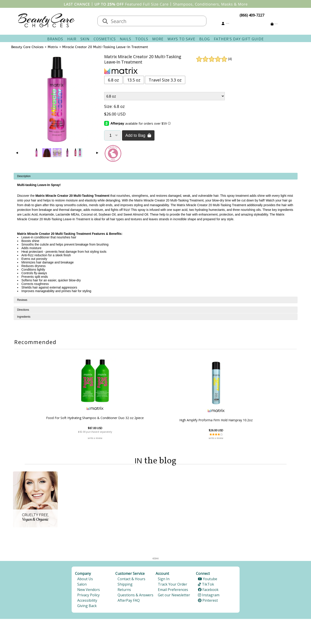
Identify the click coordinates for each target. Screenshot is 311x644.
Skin (85, 39)
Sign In (164, 580)
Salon (82, 585)
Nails (125, 39)
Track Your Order (173, 585)
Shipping (125, 585)
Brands (55, 39)
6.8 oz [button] (113, 80)
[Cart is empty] (274, 24)
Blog (205, 39)
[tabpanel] (156, 235)
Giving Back (87, 607)
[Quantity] (113, 135)
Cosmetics (105, 39)
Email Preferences (173, 591)
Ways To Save (181, 39)
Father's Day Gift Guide (239, 39)
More (158, 39)
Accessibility (87, 601)
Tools (142, 39)
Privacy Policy (88, 596)
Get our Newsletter (174, 596)
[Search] (105, 21)
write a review (131, 438)
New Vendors (89, 591)
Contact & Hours (131, 580)
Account (162, 575)
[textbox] (157, 21)
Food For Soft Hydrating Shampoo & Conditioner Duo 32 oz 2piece (131, 418)
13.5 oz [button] (134, 80)
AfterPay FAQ (129, 601)
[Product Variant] (164, 96)
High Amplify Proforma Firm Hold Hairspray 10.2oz (180, 420)
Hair (72, 39)
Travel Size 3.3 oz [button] (165, 80)
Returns (124, 591)
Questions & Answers (135, 596)
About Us (85, 580)
